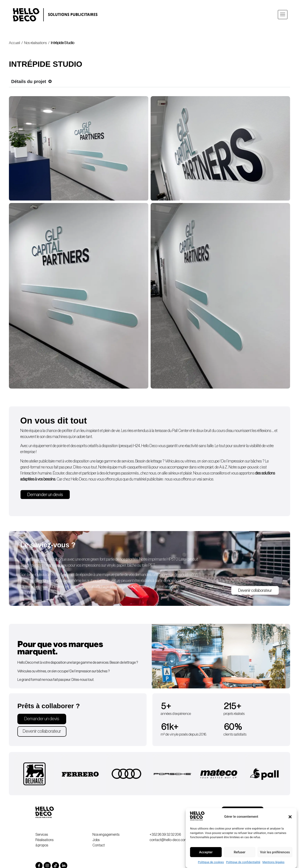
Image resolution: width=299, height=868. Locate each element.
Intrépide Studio (62, 43)
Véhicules (172, 464)
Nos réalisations (35, 43)
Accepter (206, 852)
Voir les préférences (275, 852)
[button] (290, 817)
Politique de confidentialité (243, 862)
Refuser (240, 852)
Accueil (14, 43)
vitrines (190, 464)
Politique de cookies (211, 862)
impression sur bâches (245, 464)
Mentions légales (273, 862)
